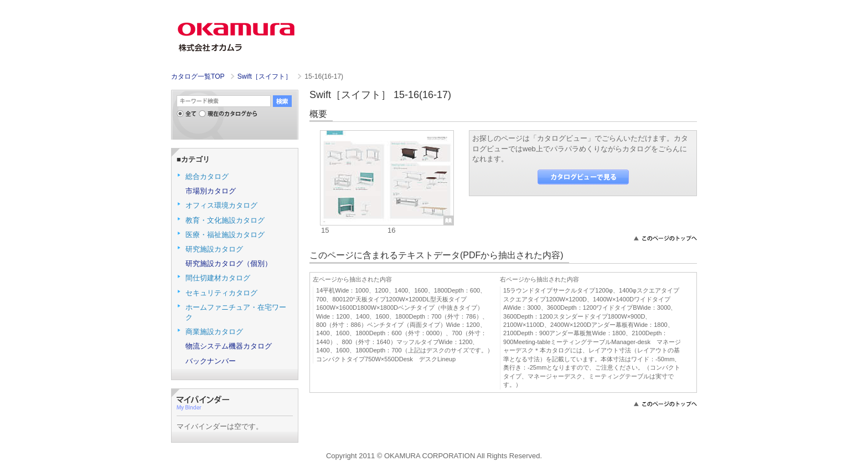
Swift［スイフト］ (266, 76)
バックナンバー (211, 361)
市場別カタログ (211, 191)
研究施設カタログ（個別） (229, 263)
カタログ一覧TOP (198, 76)
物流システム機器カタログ (229, 346)
